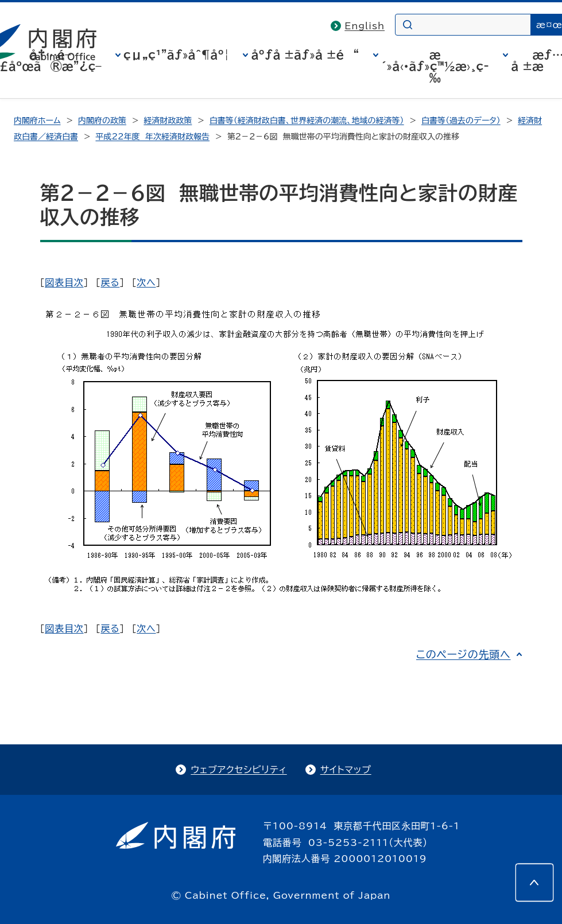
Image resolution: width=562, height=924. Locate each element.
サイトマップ (346, 770)
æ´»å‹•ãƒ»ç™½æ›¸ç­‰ (435, 66)
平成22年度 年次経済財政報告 (152, 137)
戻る (110, 282)
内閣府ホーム (37, 121)
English (365, 26)
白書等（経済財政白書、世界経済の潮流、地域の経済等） (307, 121)
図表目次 (64, 282)
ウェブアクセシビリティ (239, 770)
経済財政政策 (168, 121)
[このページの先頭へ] (534, 883)
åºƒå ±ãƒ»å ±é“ (305, 55)
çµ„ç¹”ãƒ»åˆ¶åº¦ (176, 55)
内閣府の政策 (102, 121)
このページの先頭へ (464, 654)
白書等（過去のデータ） (461, 121)
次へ (146, 282)
